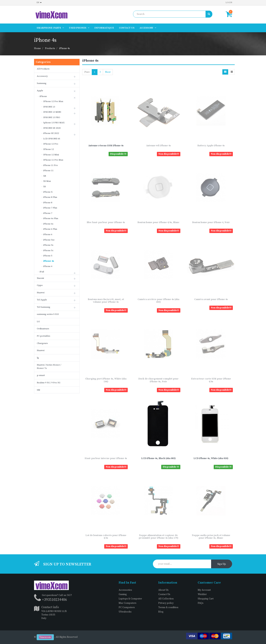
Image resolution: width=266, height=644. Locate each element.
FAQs (201, 603)
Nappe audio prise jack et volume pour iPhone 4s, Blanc (211, 537)
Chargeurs (42, 343)
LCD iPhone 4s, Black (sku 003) (158, 458)
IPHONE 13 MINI (52, 112)
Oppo (40, 285)
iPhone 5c (48, 250)
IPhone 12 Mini (51, 155)
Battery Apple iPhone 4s (211, 146)
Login (229, 3)
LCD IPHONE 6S (52, 139)
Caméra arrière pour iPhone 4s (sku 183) (158, 301)
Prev (87, 72)
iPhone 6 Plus (50, 229)
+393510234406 (54, 600)
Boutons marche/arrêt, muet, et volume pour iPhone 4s (106, 301)
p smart (41, 375)
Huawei (41, 293)
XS (45, 187)
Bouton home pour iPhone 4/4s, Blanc (158, 222)
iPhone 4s (65, 48)
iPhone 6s (48, 224)
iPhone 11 (48, 170)
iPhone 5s (48, 245)
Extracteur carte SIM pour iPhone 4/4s (211, 380)
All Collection (166, 599)
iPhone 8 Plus (50, 197)
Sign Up (222, 564)
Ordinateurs (43, 329)
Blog (161, 612)
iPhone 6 (48, 234)
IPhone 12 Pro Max (53, 101)
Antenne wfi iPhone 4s (158, 146)
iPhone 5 (48, 256)
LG (38, 321)
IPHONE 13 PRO (52, 117)
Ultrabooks (125, 612)
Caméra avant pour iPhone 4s (211, 299)
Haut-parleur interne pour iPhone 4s (106, 458)
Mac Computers (128, 603)
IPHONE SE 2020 (52, 128)
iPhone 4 (48, 266)
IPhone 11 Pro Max (53, 160)
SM (38, 390)
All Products (43, 69)
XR (45, 176)
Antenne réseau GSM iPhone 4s (106, 146)
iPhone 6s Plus (51, 218)
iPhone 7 (48, 213)
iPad (42, 272)
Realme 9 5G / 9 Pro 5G (49, 383)
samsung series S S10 (48, 314)
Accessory (42, 76)
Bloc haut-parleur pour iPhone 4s (106, 222)
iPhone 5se (49, 240)
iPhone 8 (48, 203)
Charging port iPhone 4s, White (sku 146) (106, 380)
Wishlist (202, 594)
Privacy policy (166, 603)
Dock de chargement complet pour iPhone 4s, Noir (158, 380)
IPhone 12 (49, 149)
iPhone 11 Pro (51, 165)
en (39, 3)
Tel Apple (42, 300)
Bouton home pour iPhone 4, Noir (211, 222)
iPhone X (48, 192)
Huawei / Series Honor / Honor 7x (49, 366)
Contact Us (164, 594)
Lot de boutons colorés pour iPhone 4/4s (106, 537)
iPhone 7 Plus (50, 208)
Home (37, 48)
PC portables (44, 336)
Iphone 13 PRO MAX (54, 123)
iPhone (43, 96)
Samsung (42, 83)
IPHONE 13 (49, 107)
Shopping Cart (206, 599)
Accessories (125, 590)
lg (38, 358)
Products (50, 48)
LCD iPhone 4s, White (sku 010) (211, 458)
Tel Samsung (44, 307)
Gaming (123, 594)
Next (108, 72)
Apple (40, 91)
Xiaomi (40, 278)
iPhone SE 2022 (51, 133)
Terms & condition (168, 607)
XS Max (47, 181)
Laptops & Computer (130, 599)
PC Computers (127, 607)
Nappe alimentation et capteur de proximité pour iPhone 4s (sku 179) (158, 537)
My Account (204, 590)
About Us (163, 590)
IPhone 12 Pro (51, 144)
